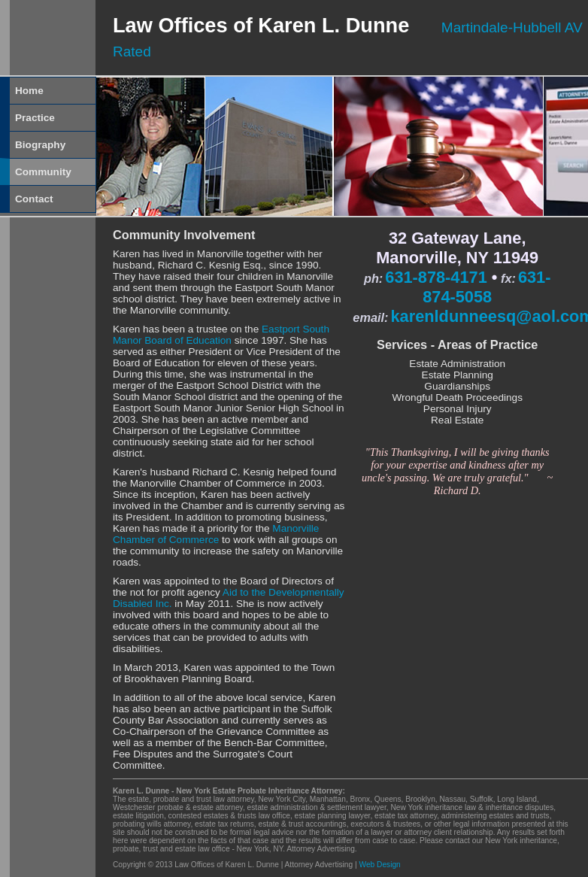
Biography (40, 145)
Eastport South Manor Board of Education (221, 335)
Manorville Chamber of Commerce (216, 534)
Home (29, 91)
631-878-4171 (436, 277)
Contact (34, 199)
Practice (35, 118)
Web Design (379, 865)
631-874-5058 (486, 287)
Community (43, 172)
